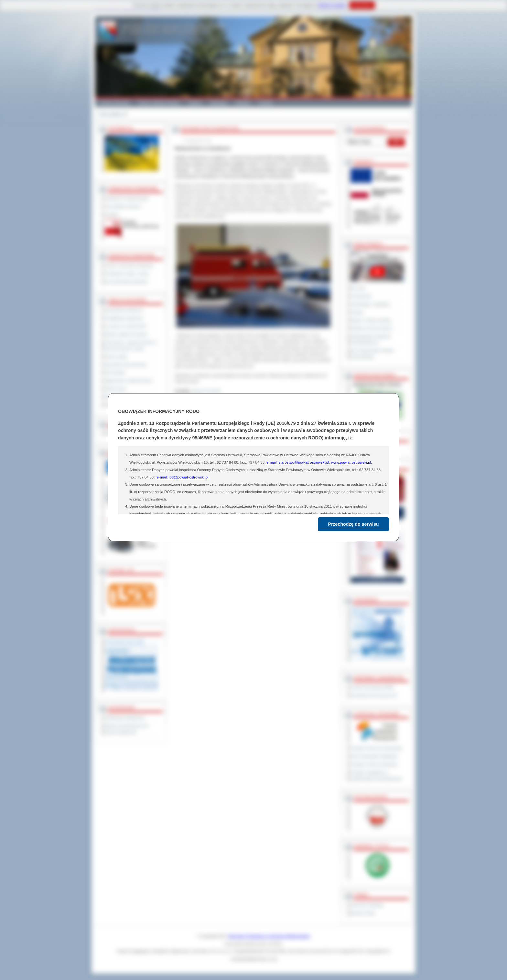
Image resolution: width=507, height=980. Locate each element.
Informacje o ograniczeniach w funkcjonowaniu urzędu (131, 345)
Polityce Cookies (332, 5)
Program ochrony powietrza (374, 764)
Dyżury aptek (116, 357)
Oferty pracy (115, 389)
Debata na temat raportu (372, 328)
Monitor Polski (363, 913)
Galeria (195, 103)
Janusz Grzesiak (206, 391)
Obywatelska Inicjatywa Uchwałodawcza (371, 339)
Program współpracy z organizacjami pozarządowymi (376, 775)
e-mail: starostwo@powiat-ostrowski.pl (298, 462)
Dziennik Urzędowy (367, 905)
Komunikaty (115, 372)
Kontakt (266, 103)
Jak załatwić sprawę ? (124, 206)
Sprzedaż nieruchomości (126, 365)
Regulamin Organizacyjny (127, 198)
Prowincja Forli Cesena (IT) (374, 695)
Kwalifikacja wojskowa (124, 318)
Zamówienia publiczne (124, 310)
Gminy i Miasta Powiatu (159, 103)
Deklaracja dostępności (125, 718)
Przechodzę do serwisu (354, 524)
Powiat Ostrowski (114, 103)
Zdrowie (243, 103)
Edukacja (218, 103)
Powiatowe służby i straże (127, 274)
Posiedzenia (361, 296)
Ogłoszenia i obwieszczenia (129, 381)
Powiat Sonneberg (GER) (372, 687)
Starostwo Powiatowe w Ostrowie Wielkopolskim (269, 936)
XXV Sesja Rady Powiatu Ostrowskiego (372, 354)
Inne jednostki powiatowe (126, 282)
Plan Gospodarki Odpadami (374, 756)
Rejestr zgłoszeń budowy (126, 334)
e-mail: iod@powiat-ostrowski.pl (183, 477)
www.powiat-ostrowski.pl (351, 462)
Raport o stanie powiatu (371, 320)
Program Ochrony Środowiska (376, 748)
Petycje (357, 312)
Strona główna (111, 114)
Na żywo (358, 288)
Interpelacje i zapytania (370, 304)
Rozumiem (362, 5)
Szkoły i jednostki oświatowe (129, 265)
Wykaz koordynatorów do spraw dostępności (127, 729)
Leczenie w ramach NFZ (126, 326)
